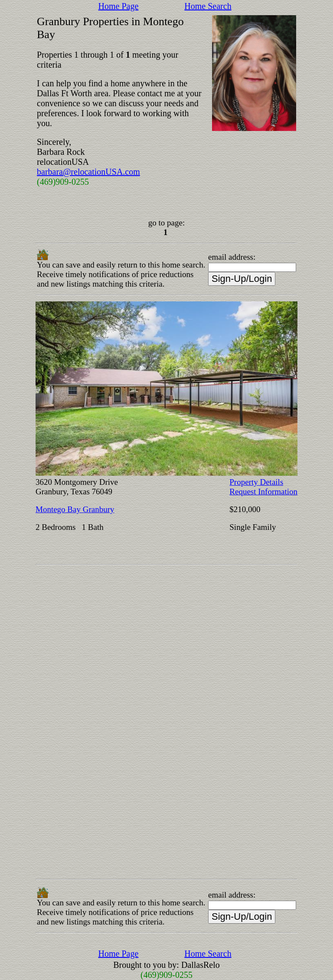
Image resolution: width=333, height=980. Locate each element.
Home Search (208, 6)
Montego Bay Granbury (75, 509)
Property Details (256, 482)
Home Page (119, 6)
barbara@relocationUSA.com (88, 172)
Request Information (263, 492)
